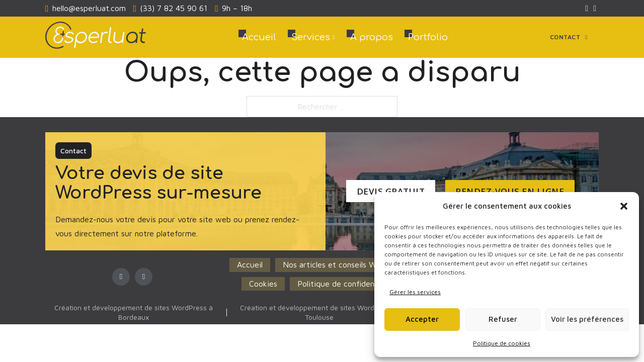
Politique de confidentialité (346, 284)
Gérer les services (415, 292)
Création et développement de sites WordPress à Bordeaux (134, 312)
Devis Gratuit (385, 191)
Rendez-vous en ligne (505, 191)
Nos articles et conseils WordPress (345, 264)
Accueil (259, 37)
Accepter (422, 319)
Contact (569, 37)
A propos (372, 37)
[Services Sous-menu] (334, 37)
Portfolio (428, 37)
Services (311, 37)
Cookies (263, 284)
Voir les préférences (587, 319)
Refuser (503, 319)
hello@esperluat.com (89, 8)
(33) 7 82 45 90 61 (174, 8)
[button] (624, 206)
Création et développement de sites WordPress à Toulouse (319, 312)
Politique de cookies (502, 343)
